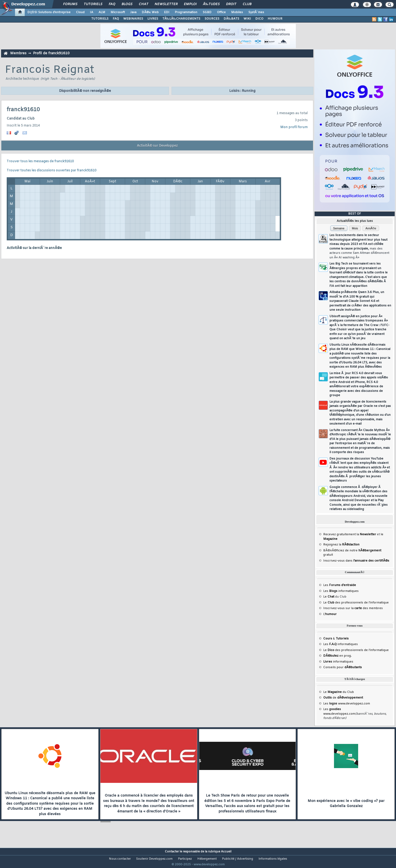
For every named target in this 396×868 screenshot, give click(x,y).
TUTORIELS (100, 19)
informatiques (338, 662)
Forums (70, 4)
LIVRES (153, 19)
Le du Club (339, 692)
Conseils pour (343, 667)
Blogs (127, 4)
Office (221, 12)
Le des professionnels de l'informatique (356, 603)
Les (340, 585)
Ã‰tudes (211, 4)
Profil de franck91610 (51, 53)
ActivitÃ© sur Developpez (157, 146)
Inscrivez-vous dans (356, 561)
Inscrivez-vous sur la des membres (353, 608)
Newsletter (166, 4)
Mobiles (237, 12)
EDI (167, 12)
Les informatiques (341, 591)
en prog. (337, 656)
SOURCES (212, 19)
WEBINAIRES (133, 19)
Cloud (80, 12)
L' (330, 614)
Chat (143, 4)
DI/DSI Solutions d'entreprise (49, 12)
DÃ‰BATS (231, 19)
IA (92, 12)
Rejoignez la (341, 545)
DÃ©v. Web (150, 12)
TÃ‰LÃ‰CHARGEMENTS (181, 19)
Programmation (186, 12)
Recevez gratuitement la (350, 534)
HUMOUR (275, 19)
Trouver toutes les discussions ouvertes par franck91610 (52, 171)
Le (329, 597)
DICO (259, 19)
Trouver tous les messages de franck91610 (40, 161)
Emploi (190, 4)
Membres (18, 53)
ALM (102, 12)
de (343, 698)
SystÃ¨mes (256, 12)
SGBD (207, 12)
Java (133, 12)
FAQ (112, 4)
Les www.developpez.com (347, 704)
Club (247, 4)
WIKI (247, 19)
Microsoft (118, 12)
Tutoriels (93, 4)
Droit (231, 4)
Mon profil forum (294, 127)
